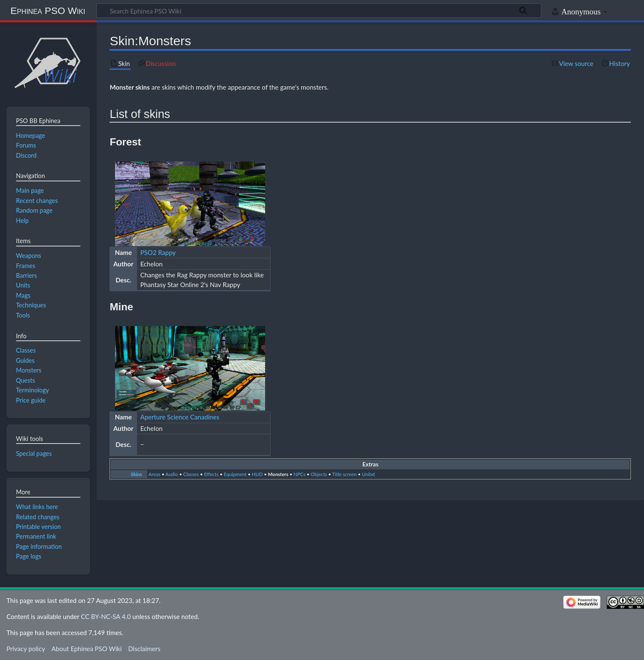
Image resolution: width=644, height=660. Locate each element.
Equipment (235, 474)
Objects (319, 474)
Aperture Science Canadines (180, 417)
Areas (154, 474)
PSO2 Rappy (158, 252)
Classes (191, 474)
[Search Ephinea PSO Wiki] (319, 11)
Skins (136, 474)
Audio (172, 474)
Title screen (345, 474)
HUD (258, 474)
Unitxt (369, 474)
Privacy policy (26, 649)
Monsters (278, 474)
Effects (211, 474)
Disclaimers (144, 649)
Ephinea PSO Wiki (48, 11)
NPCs (299, 474)
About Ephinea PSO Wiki (87, 649)
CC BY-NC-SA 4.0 (106, 616)
